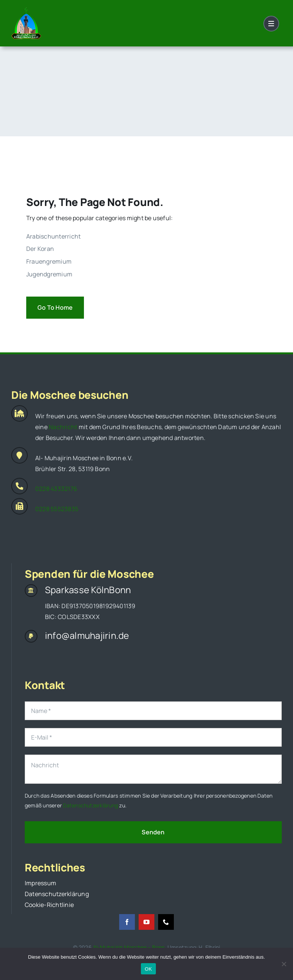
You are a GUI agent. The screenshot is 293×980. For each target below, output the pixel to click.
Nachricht (63, 427)
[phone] (166, 922)
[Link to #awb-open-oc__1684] (271, 24)
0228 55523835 (57, 509)
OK (148, 969)
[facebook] (127, 922)
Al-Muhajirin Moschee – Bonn (129, 947)
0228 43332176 (56, 489)
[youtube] (146, 922)
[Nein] (284, 964)
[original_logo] (26, 10)
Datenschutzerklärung (90, 805)
